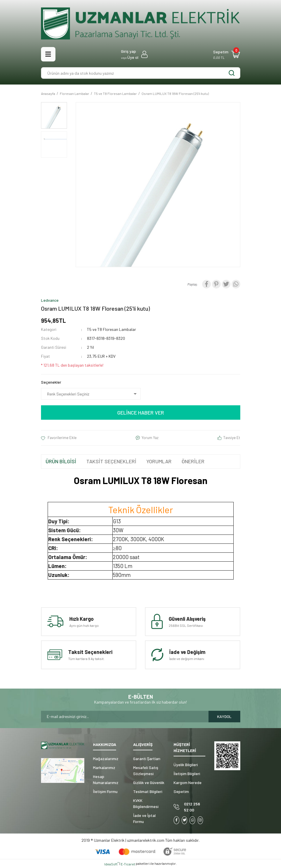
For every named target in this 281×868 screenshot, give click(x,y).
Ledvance (50, 300)
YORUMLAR (159, 461)
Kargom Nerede (188, 782)
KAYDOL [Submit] (224, 716)
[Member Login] (134, 54)
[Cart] (227, 54)
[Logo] (141, 24)
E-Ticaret (128, 864)
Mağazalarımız (106, 759)
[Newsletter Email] (125, 717)
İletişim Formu (105, 791)
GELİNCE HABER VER (141, 413)
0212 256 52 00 (192, 807)
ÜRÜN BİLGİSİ (61, 461)
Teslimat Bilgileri (148, 791)
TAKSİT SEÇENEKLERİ (111, 461)
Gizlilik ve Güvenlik (149, 782)
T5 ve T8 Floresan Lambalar (111, 329)
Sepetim (181, 791)
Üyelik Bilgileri (186, 765)
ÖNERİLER (193, 461)
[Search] (141, 73)
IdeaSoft (111, 864)
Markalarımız (104, 767)
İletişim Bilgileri (187, 774)
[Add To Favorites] (59, 438)
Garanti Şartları (147, 759)
